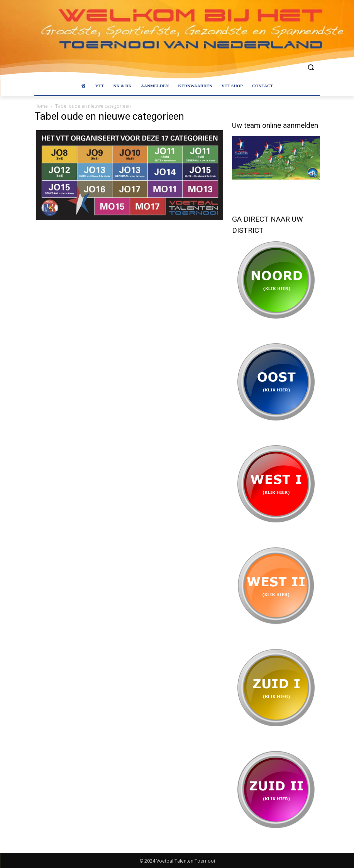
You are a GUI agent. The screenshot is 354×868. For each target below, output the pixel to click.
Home (41, 106)
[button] (311, 67)
